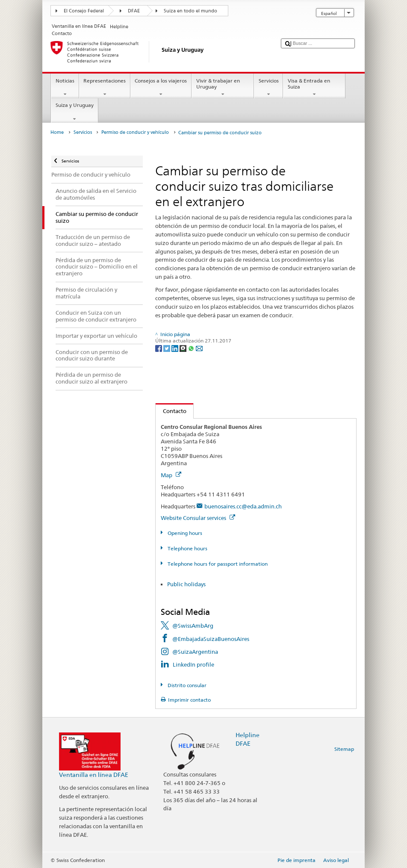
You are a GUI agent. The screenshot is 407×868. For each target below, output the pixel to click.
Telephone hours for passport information (217, 564)
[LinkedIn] (175, 348)
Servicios (268, 88)
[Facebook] (159, 348)
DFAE (134, 11)
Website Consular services (198, 518)
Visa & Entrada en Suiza (314, 88)
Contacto (171, 411)
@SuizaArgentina (195, 652)
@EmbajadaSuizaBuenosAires (211, 639)
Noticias (65, 88)
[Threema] (184, 348)
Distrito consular (186, 685)
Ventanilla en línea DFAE (94, 775)
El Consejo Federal (84, 11)
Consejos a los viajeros (161, 88)
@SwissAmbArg (193, 626)
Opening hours (184, 533)
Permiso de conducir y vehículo (135, 132)
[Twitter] (167, 348)
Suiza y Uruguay (74, 112)
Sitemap (344, 749)
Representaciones (105, 88)
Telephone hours (187, 548)
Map (171, 475)
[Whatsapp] (192, 348)
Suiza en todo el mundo (190, 11)
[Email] (199, 348)
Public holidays (186, 584)
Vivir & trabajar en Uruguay (223, 88)
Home (57, 132)
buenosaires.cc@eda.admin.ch (243, 506)
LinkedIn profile (193, 664)
